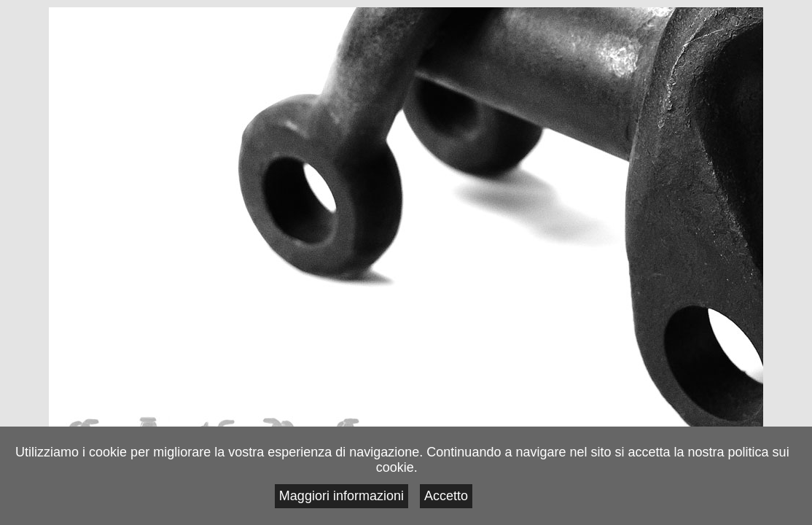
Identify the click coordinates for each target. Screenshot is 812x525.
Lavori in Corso (148, 428)
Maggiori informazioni (658, 501)
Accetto (743, 501)
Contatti (281, 428)
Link (347, 428)
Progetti (215, 428)
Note (82, 428)
